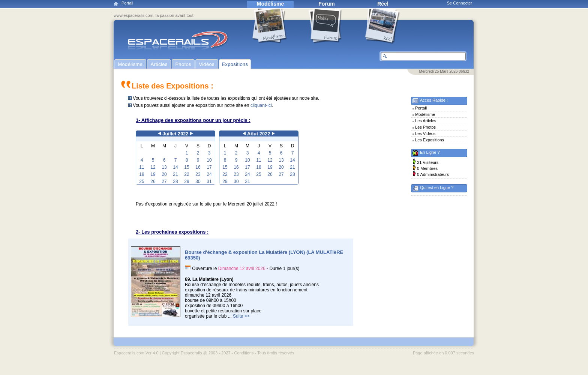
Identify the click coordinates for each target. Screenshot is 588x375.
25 (142, 181)
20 (164, 174)
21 (175, 174)
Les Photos (425, 127)
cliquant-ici (261, 105)
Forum (327, 4)
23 (198, 174)
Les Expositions (430, 140)
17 (209, 167)
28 (175, 181)
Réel (383, 4)
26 (153, 181)
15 (187, 167)
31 (209, 181)
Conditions (244, 353)
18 (142, 174)
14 (175, 167)
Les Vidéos (425, 133)
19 (153, 174)
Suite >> (241, 316)
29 (187, 181)
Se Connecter (460, 3)
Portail (127, 3)
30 (198, 181)
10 (209, 160)
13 (164, 167)
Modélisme (270, 4)
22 (187, 174)
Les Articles (426, 121)
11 (142, 167)
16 (198, 167)
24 (209, 174)
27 (164, 181)
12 (153, 167)
